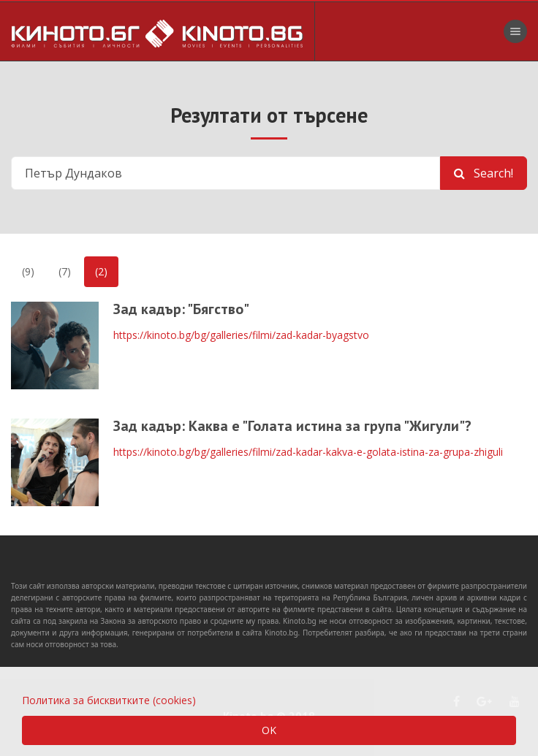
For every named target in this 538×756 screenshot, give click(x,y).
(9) (28, 271)
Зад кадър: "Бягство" (181, 309)
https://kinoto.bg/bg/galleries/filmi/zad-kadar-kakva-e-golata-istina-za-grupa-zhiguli (308, 452)
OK (269, 730)
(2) (101, 271)
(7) (65, 271)
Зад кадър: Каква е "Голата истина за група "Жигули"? (292, 426)
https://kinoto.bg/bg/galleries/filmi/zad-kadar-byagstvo (241, 335)
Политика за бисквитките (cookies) (109, 700)
